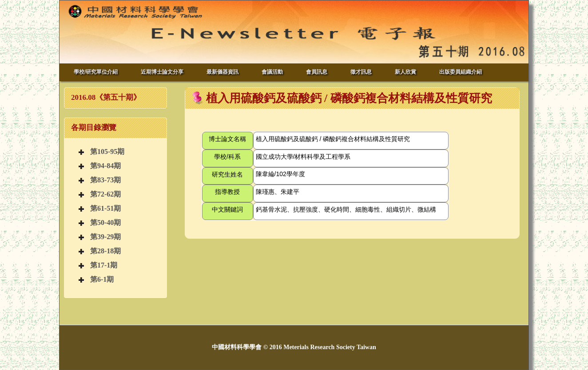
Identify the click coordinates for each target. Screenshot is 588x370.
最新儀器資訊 (222, 72)
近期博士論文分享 (162, 72)
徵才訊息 (361, 72)
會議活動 (272, 72)
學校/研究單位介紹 (96, 72)
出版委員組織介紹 (461, 72)
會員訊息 (317, 72)
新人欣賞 (405, 72)
